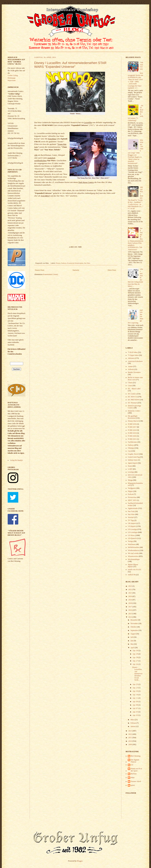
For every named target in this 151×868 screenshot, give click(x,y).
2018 (130, 603)
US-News (131, 535)
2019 (130, 600)
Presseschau (132, 497)
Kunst (130, 466)
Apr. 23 (135, 688)
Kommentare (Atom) (51, 274)
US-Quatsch (132, 538)
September (134, 630)
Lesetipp (131, 472)
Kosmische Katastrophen (75, 263)
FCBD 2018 (132, 430)
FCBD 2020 (132, 436)
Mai (132, 644)
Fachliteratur (132, 442)
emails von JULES (134, 570)
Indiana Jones (133, 460)
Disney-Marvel (133, 421)
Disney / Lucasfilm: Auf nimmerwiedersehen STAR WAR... (137, 674)
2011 (130, 738)
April (133, 648)
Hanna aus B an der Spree (136, 770)
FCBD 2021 (132, 439)
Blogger (80, 861)
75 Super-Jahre (133, 355)
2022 (130, 589)
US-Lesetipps (133, 532)
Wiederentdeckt (133, 550)
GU (132, 765)
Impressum (12, 80)
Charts (130, 383)
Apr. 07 (135, 708)
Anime (130, 366)
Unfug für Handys (16, 460)
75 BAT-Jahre (133, 352)
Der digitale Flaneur (135, 761)
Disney (58, 263)
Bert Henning (136, 756)
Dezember (134, 620)
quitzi (133, 785)
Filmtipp (131, 448)
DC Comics (132, 394)
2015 (130, 614)
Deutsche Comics (134, 411)
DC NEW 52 (132, 397)
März (133, 720)
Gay (129, 451)
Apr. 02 (135, 715)
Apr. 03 (135, 712)
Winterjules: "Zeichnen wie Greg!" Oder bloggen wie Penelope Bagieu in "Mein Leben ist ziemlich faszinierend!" (136, 152)
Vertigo (130, 541)
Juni (132, 641)
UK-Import (132, 523)
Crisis (130, 386)
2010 (130, 741)
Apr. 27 (135, 661)
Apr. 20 (135, 691)
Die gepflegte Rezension (133, 417)
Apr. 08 (135, 705)
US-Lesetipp (132, 529)
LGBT (130, 469)
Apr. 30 (135, 651)
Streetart (131, 517)
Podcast (131, 494)
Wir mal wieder (133, 553)
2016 (130, 610)
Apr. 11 (135, 698)
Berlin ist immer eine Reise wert (135, 378)
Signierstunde (133, 508)
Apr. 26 (135, 664)
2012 (130, 734)
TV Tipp (131, 520)
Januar (133, 726)
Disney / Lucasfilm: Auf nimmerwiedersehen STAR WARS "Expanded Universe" (70, 65)
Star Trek (131, 511)
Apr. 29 (135, 654)
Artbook (131, 369)
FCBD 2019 (132, 433)
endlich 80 (132, 575)
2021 (130, 593)
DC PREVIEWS (134, 400)
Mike (133, 778)
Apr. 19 (135, 695)
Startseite (76, 270)
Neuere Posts (40, 270)
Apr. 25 (135, 684)
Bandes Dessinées (134, 372)
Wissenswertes (133, 556)
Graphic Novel (133, 454)
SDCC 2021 (132, 500)
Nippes (130, 491)
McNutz (134, 774)
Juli (132, 637)
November (134, 623)
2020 (130, 596)
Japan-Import (133, 463)
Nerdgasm (131, 488)
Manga (130, 480)
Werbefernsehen (134, 547)
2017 (130, 607)
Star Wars (87, 263)
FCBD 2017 (132, 427)
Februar (133, 723)
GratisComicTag (134, 457)
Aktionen (131, 358)
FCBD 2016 (132, 424)
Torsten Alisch (136, 781)
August (133, 634)
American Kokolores (135, 361)
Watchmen (132, 544)
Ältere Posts (112, 270)
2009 (130, 744)
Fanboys (64, 263)
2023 (130, 586)
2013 (130, 731)
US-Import (132, 526)
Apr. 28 (135, 657)
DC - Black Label (134, 389)
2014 (130, 617)
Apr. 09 (135, 702)
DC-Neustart (132, 403)
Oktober (134, 627)
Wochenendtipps (134, 559)
